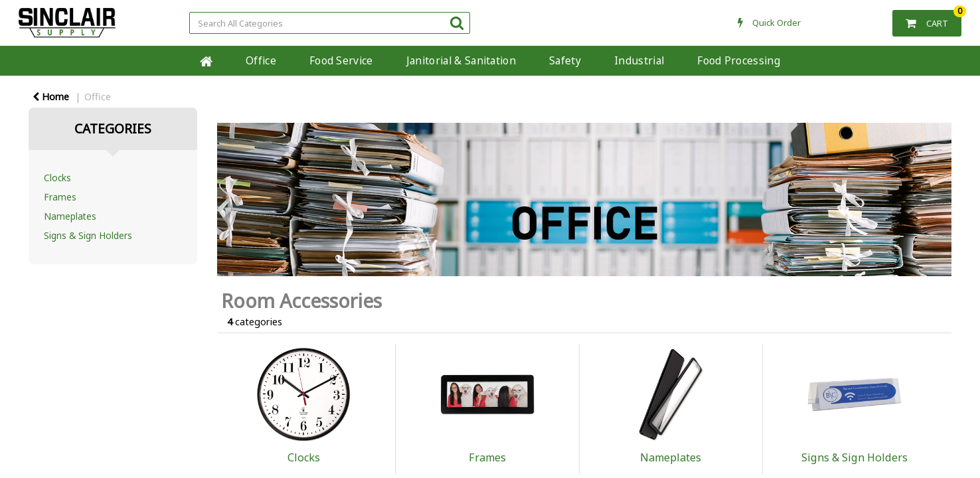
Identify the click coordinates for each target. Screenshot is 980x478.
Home (51, 97)
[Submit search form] (457, 22)
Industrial (639, 60)
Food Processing (739, 60)
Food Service (341, 60)
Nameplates (70, 216)
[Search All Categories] (330, 23)
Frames (60, 197)
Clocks (57, 178)
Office (261, 60)
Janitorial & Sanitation (461, 60)
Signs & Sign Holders (88, 235)
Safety (565, 60)
